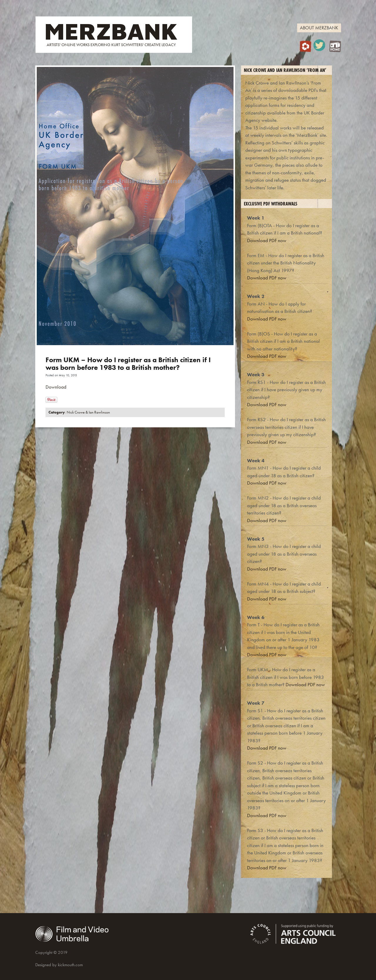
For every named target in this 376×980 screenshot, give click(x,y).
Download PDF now (267, 240)
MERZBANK (111, 31)
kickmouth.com (70, 965)
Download (56, 387)
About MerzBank (319, 28)
